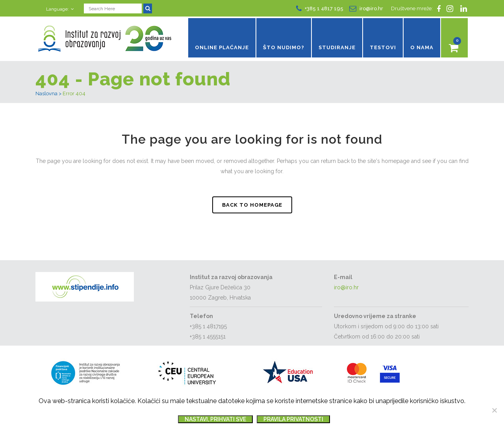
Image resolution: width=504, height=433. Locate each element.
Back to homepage (252, 206)
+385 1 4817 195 (324, 8)
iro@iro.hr (371, 8)
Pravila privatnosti (293, 419)
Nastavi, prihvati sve (215, 419)
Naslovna (46, 95)
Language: (57, 8)
